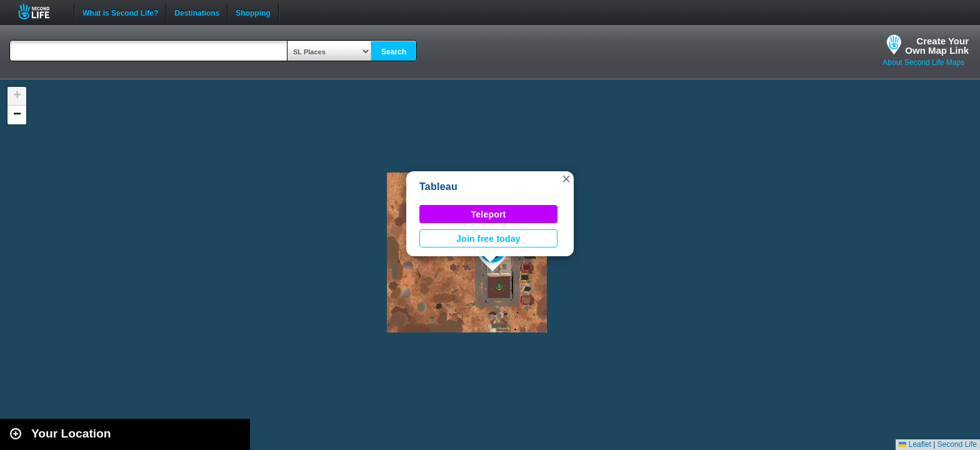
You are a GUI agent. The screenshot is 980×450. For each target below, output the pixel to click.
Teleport (489, 214)
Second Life (41, 12)
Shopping (253, 12)
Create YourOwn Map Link (937, 46)
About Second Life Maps (923, 62)
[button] (566, 179)
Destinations (197, 12)
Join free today (488, 239)
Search (394, 52)
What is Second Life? (120, 12)
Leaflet (915, 444)
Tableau (438, 187)
